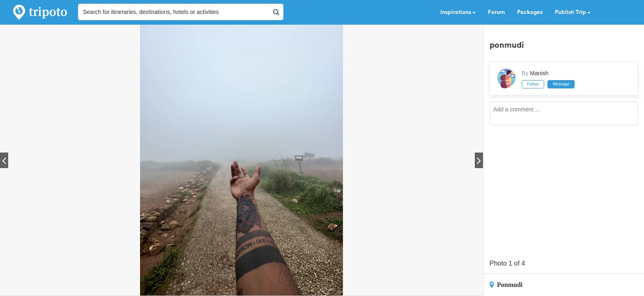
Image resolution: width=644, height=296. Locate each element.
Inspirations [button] (458, 12)
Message (561, 84)
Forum (496, 12)
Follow (533, 84)
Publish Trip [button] (573, 12)
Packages (530, 12)
